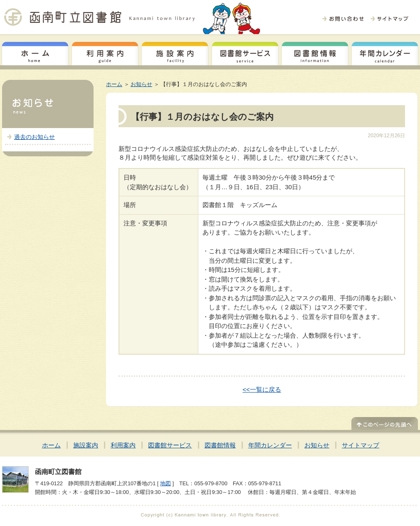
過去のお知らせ (35, 137)
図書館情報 (315, 52)
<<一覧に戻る (262, 389)
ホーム (35, 52)
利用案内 (105, 52)
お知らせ (141, 84)
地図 (166, 483)
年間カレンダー (385, 52)
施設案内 (175, 52)
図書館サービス (245, 52)
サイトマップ (361, 445)
